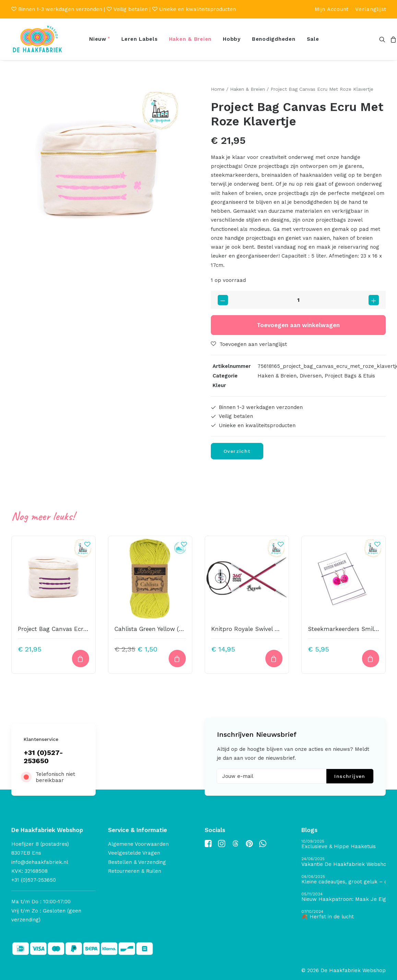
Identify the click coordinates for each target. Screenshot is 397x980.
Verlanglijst (371, 9)
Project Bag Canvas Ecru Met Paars (68, 629)
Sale (313, 39)
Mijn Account (332, 9)
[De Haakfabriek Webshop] (37, 39)
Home (218, 89)
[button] (383, 39)
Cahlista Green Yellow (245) (153, 629)
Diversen (311, 376)
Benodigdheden (274, 39)
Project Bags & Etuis (350, 376)
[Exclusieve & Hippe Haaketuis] (344, 845)
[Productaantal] (298, 300)
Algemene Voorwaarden (138, 844)
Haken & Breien (190, 39)
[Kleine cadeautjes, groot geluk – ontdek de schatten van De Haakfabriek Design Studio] (344, 880)
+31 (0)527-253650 (43, 757)
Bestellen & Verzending (137, 862)
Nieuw (98, 39)
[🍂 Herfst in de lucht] (344, 915)
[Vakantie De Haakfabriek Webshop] (344, 862)
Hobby (232, 39)
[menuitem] (332, 9)
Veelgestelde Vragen (134, 853)
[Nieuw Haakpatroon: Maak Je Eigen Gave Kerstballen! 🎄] (344, 897)
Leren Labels (140, 39)
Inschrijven (350, 776)
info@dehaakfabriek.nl (40, 862)
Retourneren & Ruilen (135, 871)
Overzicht (237, 451)
